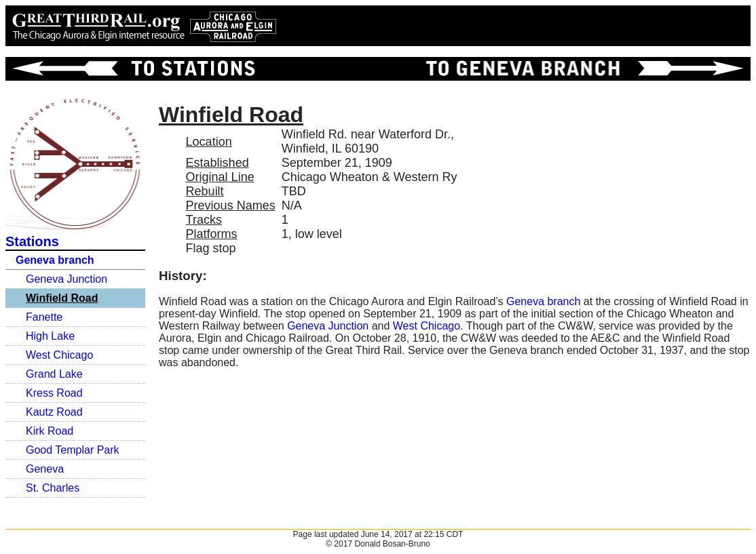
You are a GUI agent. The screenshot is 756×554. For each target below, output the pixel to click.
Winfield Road (62, 298)
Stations (32, 241)
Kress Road (54, 393)
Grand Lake (54, 374)
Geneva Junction (67, 279)
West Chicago (59, 355)
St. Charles (53, 488)
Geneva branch (55, 260)
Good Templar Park (73, 450)
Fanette (44, 317)
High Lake (50, 336)
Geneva (45, 469)
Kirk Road (50, 431)
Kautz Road (54, 412)
